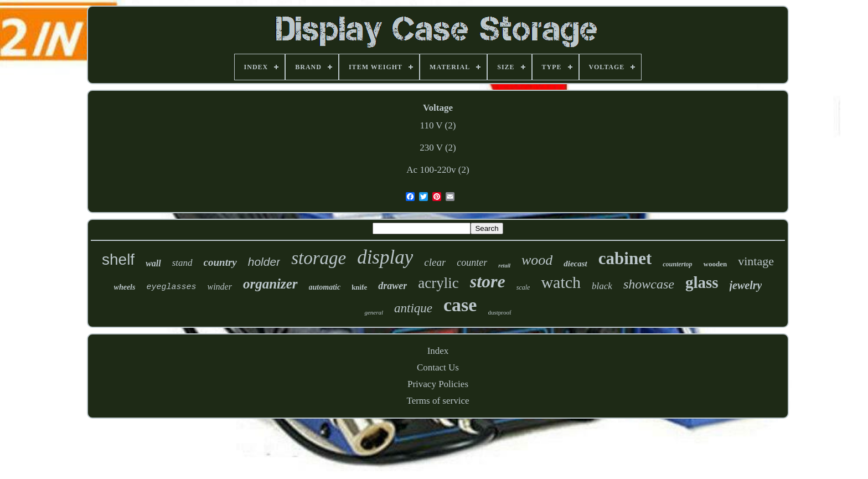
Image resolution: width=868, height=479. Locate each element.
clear (435, 262)
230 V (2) (438, 148)
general (374, 312)
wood (537, 260)
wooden (715, 264)
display (385, 257)
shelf (118, 259)
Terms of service (438, 401)
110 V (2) (438, 125)
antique (413, 308)
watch (561, 282)
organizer (270, 284)
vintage (756, 261)
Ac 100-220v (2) (438, 170)
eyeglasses (171, 287)
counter (472, 262)
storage (319, 258)
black (602, 286)
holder (264, 262)
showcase (649, 284)
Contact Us (438, 367)
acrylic (438, 283)
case (460, 305)
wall (153, 263)
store (488, 281)
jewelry (746, 285)
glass (702, 282)
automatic (325, 287)
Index (438, 351)
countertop (677, 264)
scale (523, 287)
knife (359, 287)
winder (219, 287)
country (220, 262)
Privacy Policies (438, 384)
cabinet (625, 258)
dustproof (499, 312)
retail (504, 266)
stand (182, 263)
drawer (392, 286)
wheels (125, 287)
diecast (575, 264)
